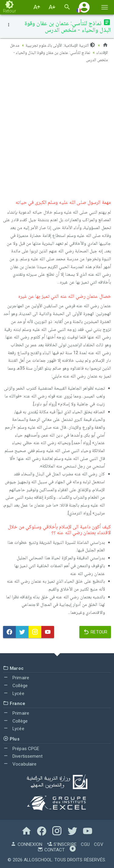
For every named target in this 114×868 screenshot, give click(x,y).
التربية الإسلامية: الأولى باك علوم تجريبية (60, 45)
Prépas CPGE (21, 749)
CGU (85, 844)
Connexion (26, 844)
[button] (84, 7)
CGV (98, 844)
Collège (15, 686)
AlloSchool (38, 860)
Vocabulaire (20, 764)
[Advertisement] (57, 130)
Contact (51, 850)
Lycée (14, 693)
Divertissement (23, 756)
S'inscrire (62, 844)
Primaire (16, 678)
